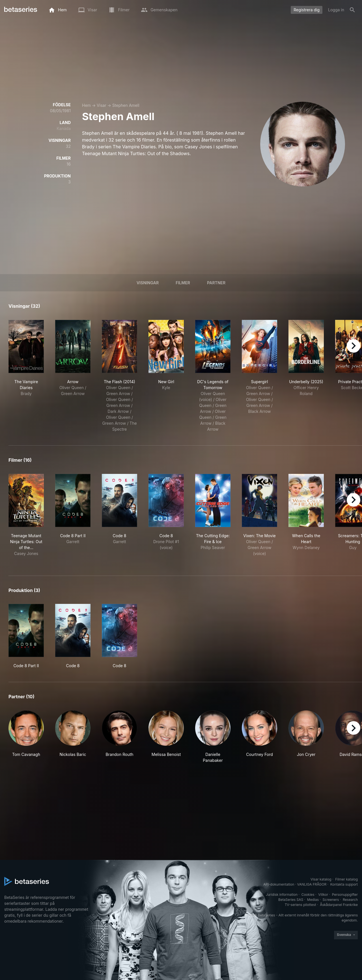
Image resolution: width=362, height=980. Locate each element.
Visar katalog (321, 879)
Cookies (308, 895)
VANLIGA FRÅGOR (312, 884)
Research (350, 900)
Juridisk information (282, 895)
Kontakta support (344, 884)
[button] (26, 737)
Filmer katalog (346, 879)
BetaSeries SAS (291, 900)
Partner (216, 283)
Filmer (183, 283)
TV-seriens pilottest (300, 905)
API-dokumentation (279, 884)
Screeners (331, 900)
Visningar (148, 283)
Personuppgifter (345, 895)
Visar (102, 105)
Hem (86, 105)
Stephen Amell (126, 105)
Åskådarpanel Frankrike (339, 905)
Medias (313, 900)
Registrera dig (307, 10)
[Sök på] (352, 10)
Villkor (323, 895)
